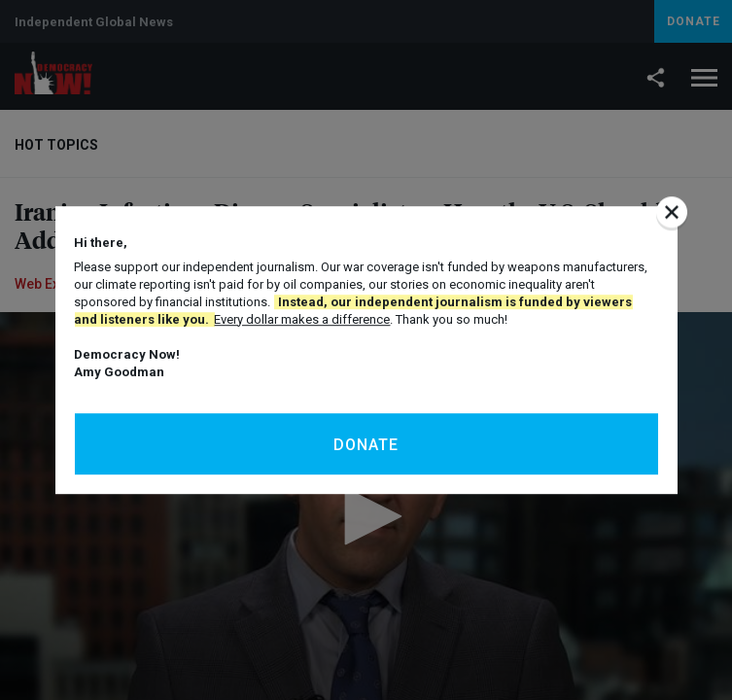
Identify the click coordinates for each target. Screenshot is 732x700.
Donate (366, 445)
